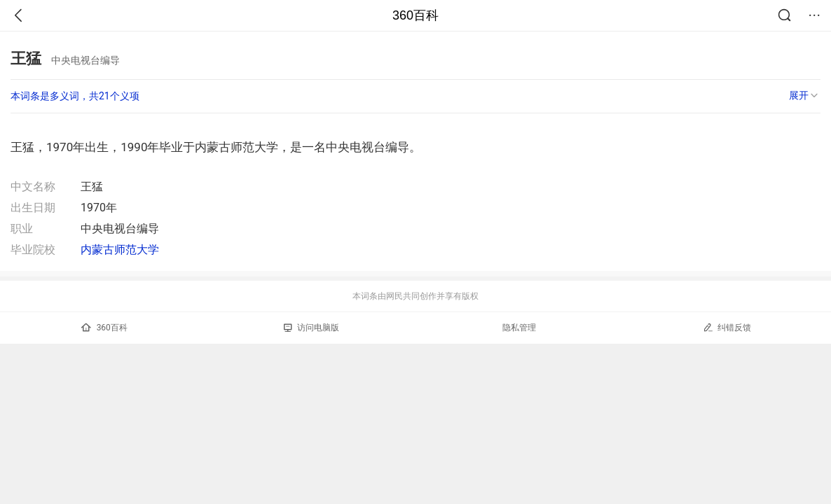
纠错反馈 (727, 327)
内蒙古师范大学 (120, 250)
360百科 (415, 15)
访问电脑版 (311, 328)
